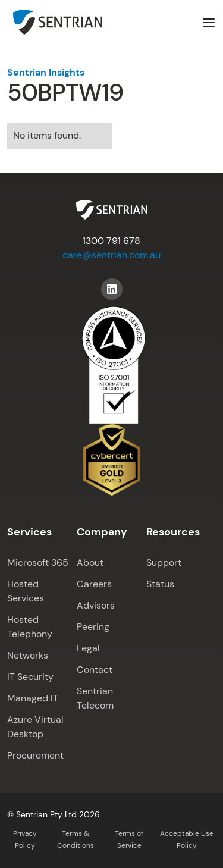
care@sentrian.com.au (111, 255)
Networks (28, 655)
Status (160, 584)
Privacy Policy (25, 839)
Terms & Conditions (76, 839)
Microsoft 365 (38, 563)
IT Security (30, 677)
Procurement (35, 755)
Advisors (96, 605)
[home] (55, 22)
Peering (93, 627)
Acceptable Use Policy (187, 839)
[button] (209, 22)
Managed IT (33, 698)
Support (164, 563)
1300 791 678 (111, 241)
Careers (94, 584)
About (90, 563)
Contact (95, 670)
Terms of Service (129, 839)
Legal (88, 648)
